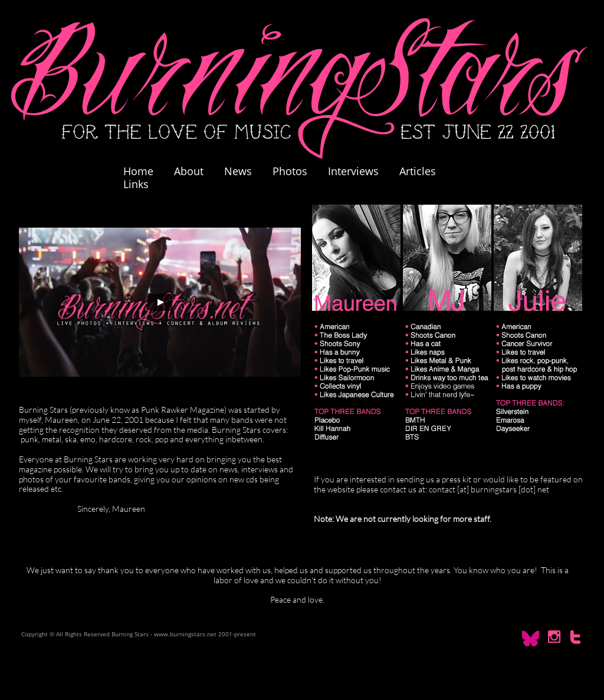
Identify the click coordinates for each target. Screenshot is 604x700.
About (189, 171)
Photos (296, 171)
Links (136, 184)
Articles (418, 171)
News (238, 171)
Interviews (353, 171)
